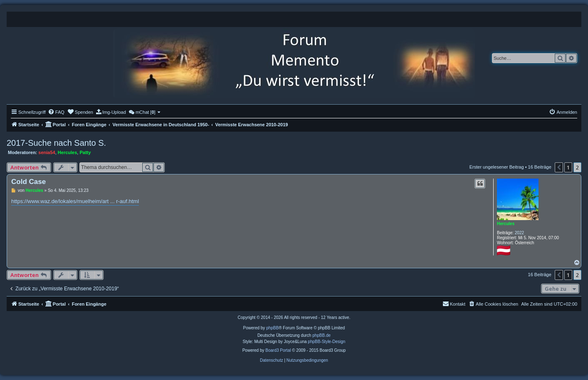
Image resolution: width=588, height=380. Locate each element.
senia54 (47, 152)
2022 (519, 233)
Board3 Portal (278, 350)
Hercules (67, 152)
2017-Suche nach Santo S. (56, 143)
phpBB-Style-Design (326, 342)
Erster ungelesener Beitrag (497, 167)
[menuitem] (56, 112)
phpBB (272, 328)
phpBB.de (321, 335)
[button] (559, 167)
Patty (85, 152)
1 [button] (568, 167)
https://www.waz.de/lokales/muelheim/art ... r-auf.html (75, 201)
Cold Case (28, 182)
